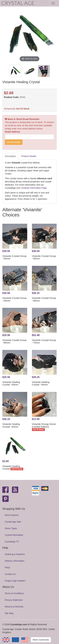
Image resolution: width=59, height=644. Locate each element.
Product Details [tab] (29, 156)
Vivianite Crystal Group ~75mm (44, 341)
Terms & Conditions (14, 593)
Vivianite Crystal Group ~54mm (44, 257)
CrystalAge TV (12, 542)
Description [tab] (10, 156)
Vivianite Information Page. (34, 188)
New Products (12, 515)
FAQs (7, 567)
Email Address (13, 132)
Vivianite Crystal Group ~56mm (44, 299)
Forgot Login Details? (15, 581)
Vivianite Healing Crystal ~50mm (41, 383)
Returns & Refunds (14, 607)
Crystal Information (14, 535)
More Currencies (41, 640)
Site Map (9, 613)
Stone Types (11, 528)
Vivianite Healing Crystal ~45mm (11, 383)
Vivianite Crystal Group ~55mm (14, 299)
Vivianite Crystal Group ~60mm (14, 341)
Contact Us (10, 574)
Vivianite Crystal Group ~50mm (14, 257)
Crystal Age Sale (13, 522)
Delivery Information (15, 561)
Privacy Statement (14, 600)
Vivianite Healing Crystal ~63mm (11, 425)
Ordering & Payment (15, 554)
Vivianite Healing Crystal (11, 467)
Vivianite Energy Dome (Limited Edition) (44, 425)
